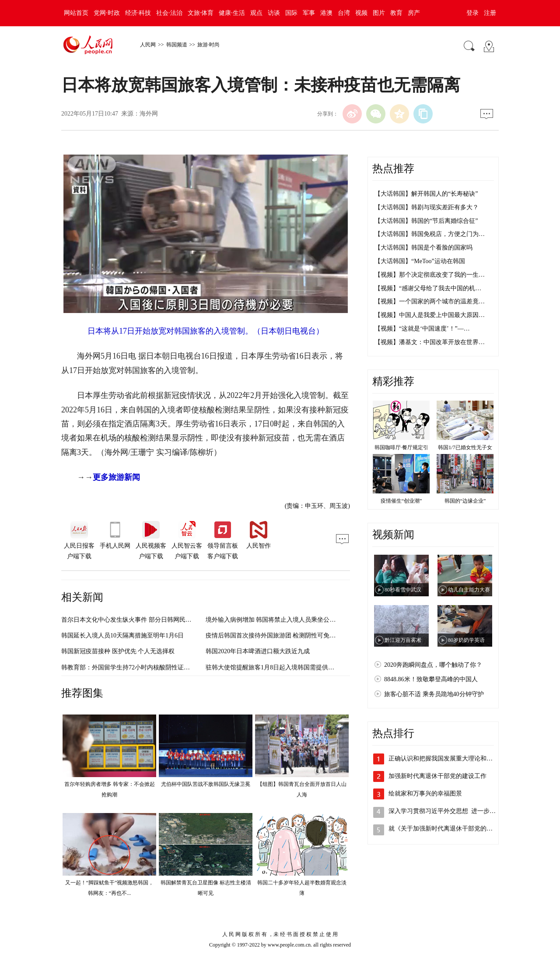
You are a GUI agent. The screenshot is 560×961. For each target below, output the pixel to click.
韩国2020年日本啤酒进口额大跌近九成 (258, 651)
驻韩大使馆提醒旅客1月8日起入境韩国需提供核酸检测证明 (285, 667)
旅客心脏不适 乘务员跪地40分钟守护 (434, 694)
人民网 (148, 45)
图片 (379, 13)
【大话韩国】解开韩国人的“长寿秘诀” (426, 194)
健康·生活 (232, 13)
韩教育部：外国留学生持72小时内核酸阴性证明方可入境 (138, 667)
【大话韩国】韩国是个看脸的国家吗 (423, 248)
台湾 (344, 13)
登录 (472, 13)
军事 (309, 13)
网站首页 (76, 13)
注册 (490, 13)
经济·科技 (138, 13)
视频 (361, 13)
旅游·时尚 (208, 45)
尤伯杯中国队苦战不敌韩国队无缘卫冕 (206, 784)
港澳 (326, 13)
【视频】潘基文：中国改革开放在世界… (430, 342)
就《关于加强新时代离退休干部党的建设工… (450, 829)
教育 (396, 13)
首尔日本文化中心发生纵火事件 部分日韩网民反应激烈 (136, 620)
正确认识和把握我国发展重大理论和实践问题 (450, 759)
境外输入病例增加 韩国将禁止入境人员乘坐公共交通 (277, 620)
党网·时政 (107, 13)
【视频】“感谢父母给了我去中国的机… (428, 288)
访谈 (274, 13)
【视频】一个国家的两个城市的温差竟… (430, 301)
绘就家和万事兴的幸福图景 (425, 794)
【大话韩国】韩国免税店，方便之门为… (430, 234)
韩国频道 (177, 45)
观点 (256, 13)
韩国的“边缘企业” (465, 501)
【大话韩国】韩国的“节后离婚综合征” (426, 221)
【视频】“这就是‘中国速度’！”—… (422, 329)
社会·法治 (169, 13)
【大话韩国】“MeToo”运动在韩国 (420, 261)
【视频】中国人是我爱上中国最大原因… (430, 315)
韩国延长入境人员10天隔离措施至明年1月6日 (122, 635)
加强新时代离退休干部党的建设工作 (437, 776)
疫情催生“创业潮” (401, 501)
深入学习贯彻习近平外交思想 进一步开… (445, 811)
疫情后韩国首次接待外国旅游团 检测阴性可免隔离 (274, 635)
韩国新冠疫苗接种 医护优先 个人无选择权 (118, 651)
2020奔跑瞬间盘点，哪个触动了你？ (433, 665)
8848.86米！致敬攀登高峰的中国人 (431, 679)
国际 (291, 13)
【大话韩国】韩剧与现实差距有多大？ (427, 207)
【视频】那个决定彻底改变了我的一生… (430, 275)
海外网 (149, 114)
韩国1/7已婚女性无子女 (465, 447)
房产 (414, 13)
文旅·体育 (201, 13)
